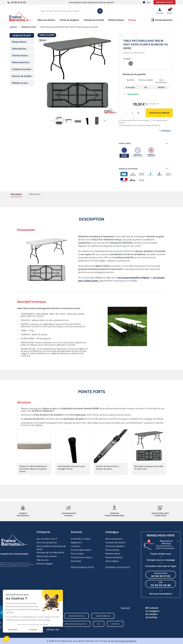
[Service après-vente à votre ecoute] (160, 508)
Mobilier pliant (29, 27)
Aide (146, 2)
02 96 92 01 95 (17, 2)
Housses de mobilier (22, 76)
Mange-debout (19, 42)
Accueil (14, 27)
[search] (100, 11)
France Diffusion (128, 641)
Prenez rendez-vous (161, 554)
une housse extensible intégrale (133, 277)
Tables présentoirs (21, 62)
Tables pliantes (19, 49)
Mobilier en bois (20, 83)
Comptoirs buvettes (22, 69)
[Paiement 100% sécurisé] (23, 508)
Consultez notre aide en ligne (161, 566)
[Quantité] (132, 113)
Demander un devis (164, 2)
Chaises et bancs (20, 55)
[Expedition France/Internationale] (114, 508)
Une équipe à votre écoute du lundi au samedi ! (92, 2)
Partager (165, 131)
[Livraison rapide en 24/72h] (69, 508)
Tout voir (125, 608)
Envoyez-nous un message (161, 560)
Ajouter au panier (159, 113)
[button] (169, 11)
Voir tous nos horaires (160, 594)
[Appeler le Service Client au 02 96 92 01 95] (161, 575)
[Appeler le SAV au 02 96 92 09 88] (161, 584)
